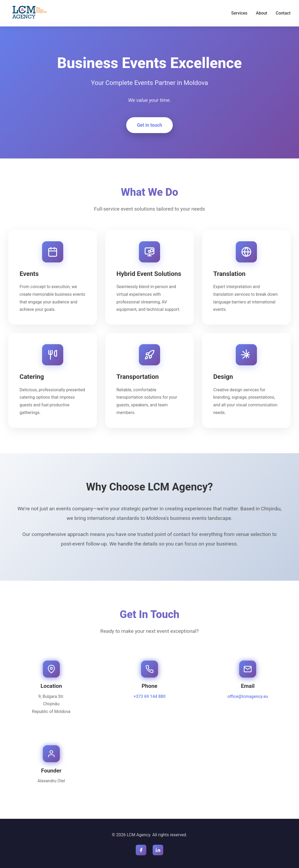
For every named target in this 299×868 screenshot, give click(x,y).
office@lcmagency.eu (248, 696)
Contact (283, 13)
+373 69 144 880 (150, 696)
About (262, 13)
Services (239, 13)
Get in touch (149, 125)
